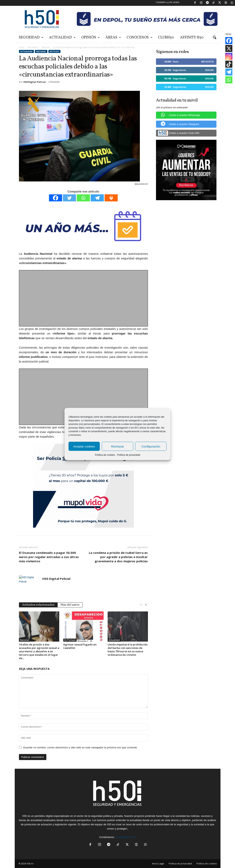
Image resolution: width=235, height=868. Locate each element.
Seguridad (31, 38)
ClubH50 (166, 38)
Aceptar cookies (84, 446)
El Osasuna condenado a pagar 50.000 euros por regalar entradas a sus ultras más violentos (49, 557)
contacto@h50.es (125, 837)
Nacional (46, 47)
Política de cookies (105, 455)
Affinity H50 (192, 38)
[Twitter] (69, 198)
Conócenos (139, 38)
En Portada (70, 640)
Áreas (113, 38)
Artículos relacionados (38, 605)
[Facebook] (56, 198)
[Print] (111, 198)
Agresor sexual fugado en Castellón (80, 646)
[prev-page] (141, 604)
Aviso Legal (158, 863)
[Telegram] (97, 198)
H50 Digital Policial (35, 82)
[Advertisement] (84, 298)
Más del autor (70, 605)
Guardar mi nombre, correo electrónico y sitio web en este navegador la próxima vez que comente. (81, 747)
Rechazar (117, 446)
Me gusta (207, 62)
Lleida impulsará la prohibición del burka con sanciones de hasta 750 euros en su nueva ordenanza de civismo (128, 650)
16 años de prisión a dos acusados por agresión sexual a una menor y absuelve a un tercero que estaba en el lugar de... (39, 651)
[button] (214, 38)
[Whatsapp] (83, 198)
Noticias (54, 51)
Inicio (21, 47)
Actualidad (62, 38)
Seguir (209, 70)
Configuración (151, 446)
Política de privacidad (129, 455)
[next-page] (146, 604)
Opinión (90, 38)
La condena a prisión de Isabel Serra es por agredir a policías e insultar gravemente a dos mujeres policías (118, 557)
